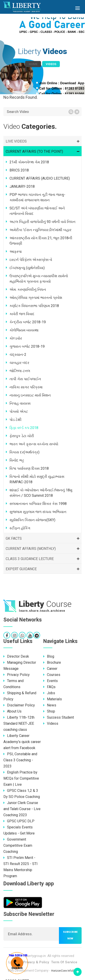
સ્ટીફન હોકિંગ (20, 528)
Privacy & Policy (36, 962)
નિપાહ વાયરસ (20, 403)
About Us (12, 711)
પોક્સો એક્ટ (19, 411)
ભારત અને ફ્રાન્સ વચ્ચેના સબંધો (34, 444)
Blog (49, 656)
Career (50, 669)
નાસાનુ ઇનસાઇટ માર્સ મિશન (30, 395)
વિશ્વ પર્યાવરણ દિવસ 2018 (29, 468)
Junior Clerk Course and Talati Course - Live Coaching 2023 (22, 809)
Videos (51, 723)
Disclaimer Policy (19, 705)
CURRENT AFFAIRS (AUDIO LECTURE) (40, 178)
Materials (53, 699)
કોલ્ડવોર (16, 338)
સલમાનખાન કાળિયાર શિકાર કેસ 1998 (38, 504)
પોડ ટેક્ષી (16, 420)
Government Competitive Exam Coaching (18, 845)
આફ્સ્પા (16, 252)
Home (33, 64)
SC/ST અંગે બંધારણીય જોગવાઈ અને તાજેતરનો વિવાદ (37, 211)
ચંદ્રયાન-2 (18, 355)
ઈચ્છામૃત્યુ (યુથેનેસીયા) (27, 268)
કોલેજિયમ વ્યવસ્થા (24, 330)
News (50, 705)
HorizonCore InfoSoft (64, 971)
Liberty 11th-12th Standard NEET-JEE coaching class (19, 723)
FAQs (49, 687)
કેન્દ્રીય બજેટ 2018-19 (28, 322)
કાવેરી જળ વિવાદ (22, 314)
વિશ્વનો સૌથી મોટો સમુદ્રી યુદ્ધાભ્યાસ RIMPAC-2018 (37, 479)
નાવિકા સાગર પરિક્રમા (26, 387)
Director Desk (16, 656)
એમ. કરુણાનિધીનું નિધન (28, 290)
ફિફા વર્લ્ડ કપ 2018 (24, 428)
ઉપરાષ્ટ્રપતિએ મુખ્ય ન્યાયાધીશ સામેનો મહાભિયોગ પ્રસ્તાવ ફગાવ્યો (39, 279)
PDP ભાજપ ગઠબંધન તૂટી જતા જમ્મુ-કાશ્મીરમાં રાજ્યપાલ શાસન (37, 197)
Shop (49, 711)
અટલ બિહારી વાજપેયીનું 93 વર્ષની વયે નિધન (42, 222)
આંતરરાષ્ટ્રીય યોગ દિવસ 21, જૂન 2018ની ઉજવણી (41, 241)
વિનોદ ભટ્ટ (17, 460)
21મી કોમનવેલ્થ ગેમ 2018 (29, 162)
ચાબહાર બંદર (19, 363)
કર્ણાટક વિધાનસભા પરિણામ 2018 (34, 306)
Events (51, 681)
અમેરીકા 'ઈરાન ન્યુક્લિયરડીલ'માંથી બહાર (40, 230)
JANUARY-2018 (22, 186)
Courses (52, 675)
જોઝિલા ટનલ (20, 371)
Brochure (52, 662)
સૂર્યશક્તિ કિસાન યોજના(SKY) (32, 520)
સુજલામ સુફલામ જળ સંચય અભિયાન (38, 512)
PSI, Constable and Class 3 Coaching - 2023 (20, 760)
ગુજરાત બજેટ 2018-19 (27, 346)
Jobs (49, 693)
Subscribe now (70, 935)
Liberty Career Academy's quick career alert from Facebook (22, 742)
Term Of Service (64, 962)
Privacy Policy (17, 675)
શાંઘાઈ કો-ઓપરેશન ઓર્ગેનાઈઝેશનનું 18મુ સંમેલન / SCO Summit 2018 (41, 493)
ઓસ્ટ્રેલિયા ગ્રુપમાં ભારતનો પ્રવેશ (36, 298)
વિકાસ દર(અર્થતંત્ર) (24, 452)
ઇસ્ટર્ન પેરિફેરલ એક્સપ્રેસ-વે (31, 260)
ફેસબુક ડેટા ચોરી (22, 436)
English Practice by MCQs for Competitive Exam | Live (21, 778)
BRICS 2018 (19, 170)
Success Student (59, 717)
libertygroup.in (35, 956)
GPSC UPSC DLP (19, 821)
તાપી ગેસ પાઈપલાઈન (25, 379)
